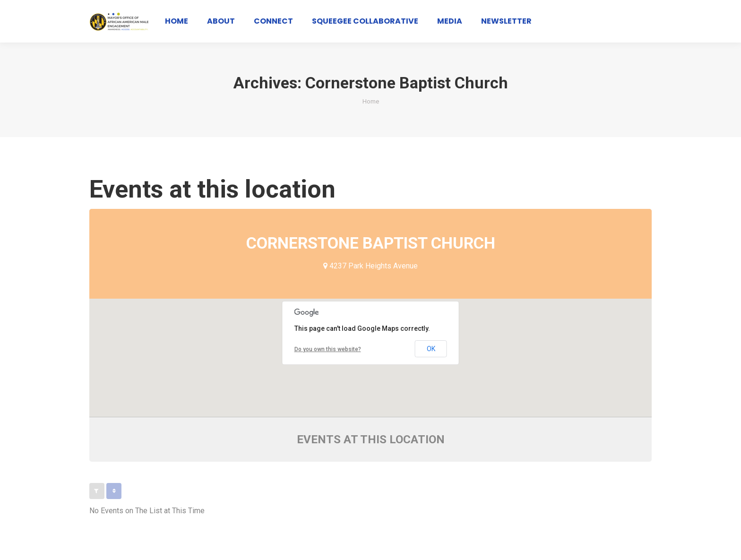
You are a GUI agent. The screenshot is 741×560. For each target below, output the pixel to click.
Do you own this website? (328, 349)
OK (431, 349)
